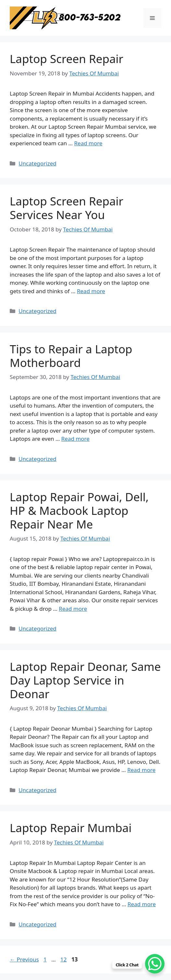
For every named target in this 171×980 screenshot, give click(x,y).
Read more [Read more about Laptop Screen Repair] (88, 143)
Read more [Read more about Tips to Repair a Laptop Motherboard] (75, 439)
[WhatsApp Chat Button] (155, 964)
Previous (24, 959)
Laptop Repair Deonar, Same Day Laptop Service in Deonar (85, 680)
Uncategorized (37, 163)
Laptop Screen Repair (67, 59)
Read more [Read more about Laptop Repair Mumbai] (142, 904)
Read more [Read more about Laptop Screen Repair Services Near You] (91, 291)
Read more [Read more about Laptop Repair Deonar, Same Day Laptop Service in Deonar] (141, 770)
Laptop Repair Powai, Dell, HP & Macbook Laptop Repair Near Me (79, 510)
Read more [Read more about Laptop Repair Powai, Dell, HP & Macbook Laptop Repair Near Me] (73, 609)
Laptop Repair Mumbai (71, 828)
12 (64, 959)
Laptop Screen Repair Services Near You (67, 208)
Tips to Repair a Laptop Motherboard (71, 356)
